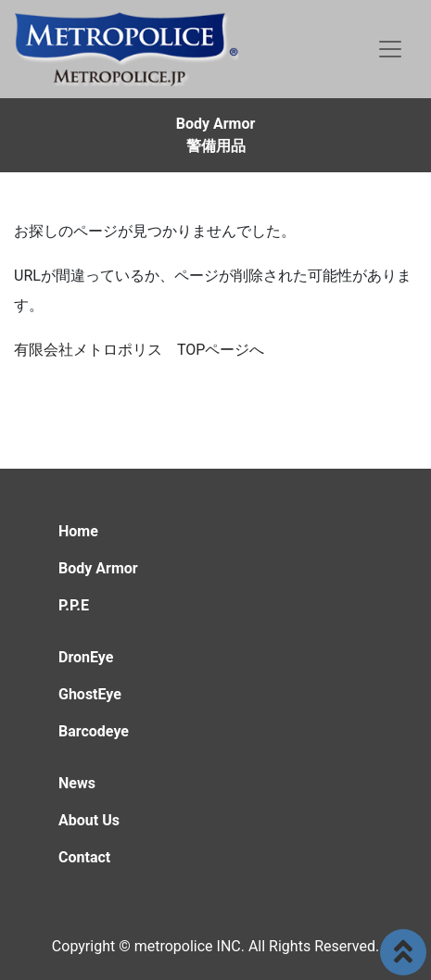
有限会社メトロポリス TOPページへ (139, 350)
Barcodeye (94, 731)
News (77, 783)
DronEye (86, 657)
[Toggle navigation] (390, 49)
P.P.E (74, 605)
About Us (89, 820)
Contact (84, 857)
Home (78, 531)
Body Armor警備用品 (216, 135)
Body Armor (98, 568)
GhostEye (90, 694)
